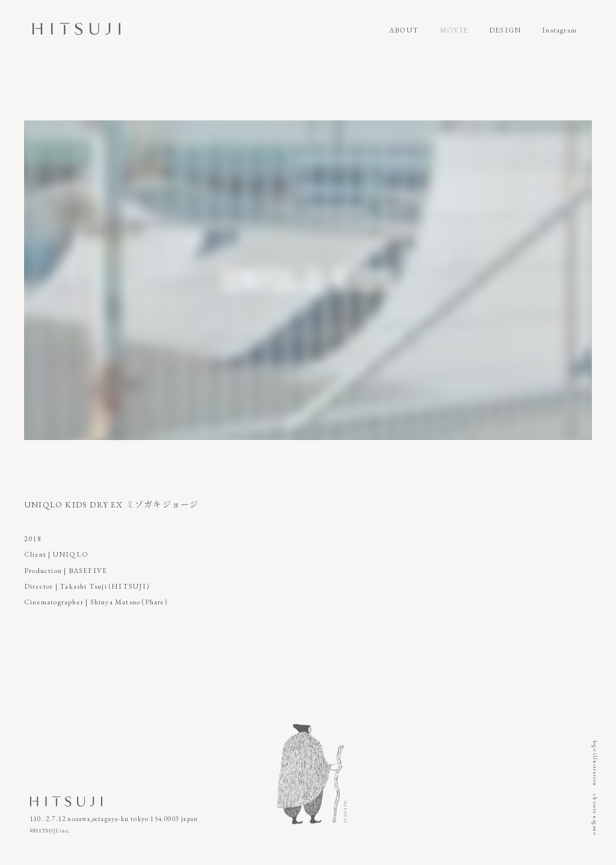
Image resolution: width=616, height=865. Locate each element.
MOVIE (454, 30)
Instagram (559, 30)
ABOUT (404, 30)
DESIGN (505, 30)
